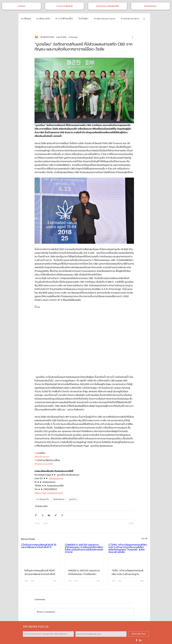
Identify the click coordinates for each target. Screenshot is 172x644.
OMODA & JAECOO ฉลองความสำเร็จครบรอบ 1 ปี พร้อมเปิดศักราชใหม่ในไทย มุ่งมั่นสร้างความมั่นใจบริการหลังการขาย (84, 572)
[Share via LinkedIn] (49, 515)
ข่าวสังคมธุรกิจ (43, 499)
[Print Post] (62, 515)
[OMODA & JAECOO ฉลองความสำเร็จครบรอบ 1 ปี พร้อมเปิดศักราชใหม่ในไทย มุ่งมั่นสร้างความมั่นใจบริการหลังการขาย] (84, 554)
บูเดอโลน (73, 499)
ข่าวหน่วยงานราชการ (130, 19)
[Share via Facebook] (36, 515)
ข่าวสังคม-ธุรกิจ (43, 19)
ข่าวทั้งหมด (26, 19)
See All (144, 538)
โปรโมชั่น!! (83, 19)
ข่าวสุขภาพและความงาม (104, 19)
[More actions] (132, 37)
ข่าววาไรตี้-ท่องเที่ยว (64, 19)
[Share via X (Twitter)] (42, 515)
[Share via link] (56, 515)
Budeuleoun (59, 499)
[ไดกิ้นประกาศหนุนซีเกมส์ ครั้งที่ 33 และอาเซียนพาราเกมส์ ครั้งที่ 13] (41, 554)
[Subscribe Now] (139, 634)
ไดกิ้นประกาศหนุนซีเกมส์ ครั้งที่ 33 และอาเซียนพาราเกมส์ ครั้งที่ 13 (40, 572)
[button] (144, 19)
